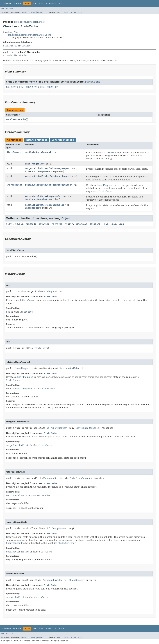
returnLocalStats (35, 196)
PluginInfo (38, 164)
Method (41, 12)
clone (9, 224)
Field (23, 12)
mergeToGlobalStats (37, 168)
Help (62, 3)
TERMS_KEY (52, 87)
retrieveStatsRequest (38, 185)
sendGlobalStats (35, 205)
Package (17, 3)
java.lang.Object (12, 32)
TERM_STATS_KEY (35, 87)
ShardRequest (14, 185)
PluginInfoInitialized (17, 46)
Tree (41, 3)
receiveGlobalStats (37, 176)
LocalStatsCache (16, 119)
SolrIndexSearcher (36, 199)
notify (69, 224)
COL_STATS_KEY (15, 87)
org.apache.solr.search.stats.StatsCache (30, 35)
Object (66, 218)
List (28, 171)
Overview (6, 3)
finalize (31, 224)
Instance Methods (36, 140)
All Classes (7, 9)
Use (34, 3)
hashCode (57, 224)
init (28, 164)
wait (106, 224)
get (27, 152)
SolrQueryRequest (41, 152)
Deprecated (51, 3)
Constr (32, 12)
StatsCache (20, 55)
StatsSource (14, 152)
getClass (44, 224)
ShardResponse (40, 171)
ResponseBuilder (62, 185)
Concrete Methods (63, 140)
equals (19, 224)
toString (95, 224)
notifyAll (81, 224)
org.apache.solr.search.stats (29, 22)
